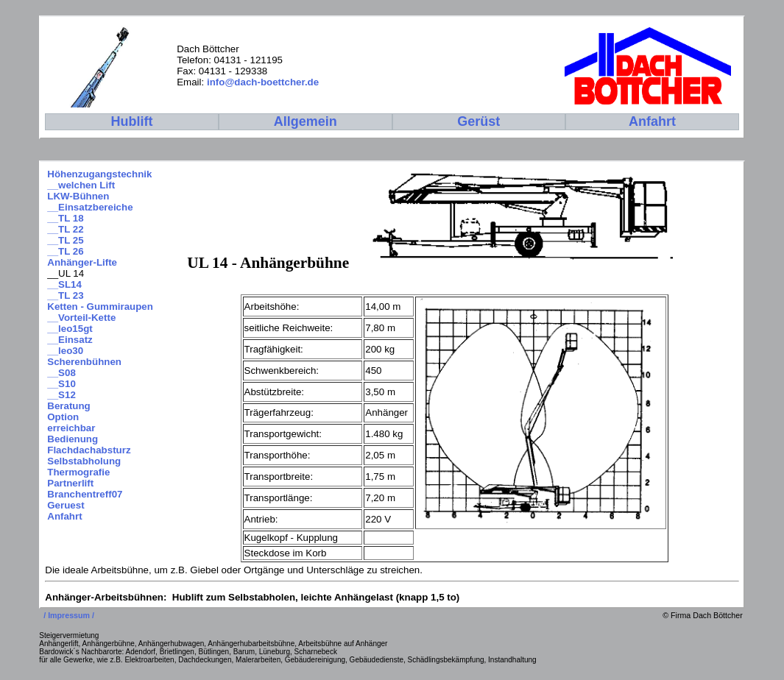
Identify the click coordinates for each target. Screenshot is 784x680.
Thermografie (78, 472)
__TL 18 (65, 218)
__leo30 (65, 351)
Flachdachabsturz (89, 450)
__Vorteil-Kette (81, 318)
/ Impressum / (70, 615)
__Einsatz (70, 340)
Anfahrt (64, 516)
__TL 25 (65, 240)
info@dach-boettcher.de (263, 82)
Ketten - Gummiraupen (100, 307)
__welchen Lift (81, 185)
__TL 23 (65, 295)
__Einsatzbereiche (90, 207)
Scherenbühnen (84, 362)
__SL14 (64, 284)
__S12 (61, 395)
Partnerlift (70, 483)
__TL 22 (65, 229)
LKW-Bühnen (78, 196)
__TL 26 (65, 251)
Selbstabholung (84, 461)
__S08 (61, 373)
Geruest (66, 505)
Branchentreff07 (85, 494)
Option (63, 417)
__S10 (61, 384)
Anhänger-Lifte (82, 262)
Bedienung (73, 439)
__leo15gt (70, 329)
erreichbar (71, 428)
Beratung (69, 406)
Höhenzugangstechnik (99, 174)
